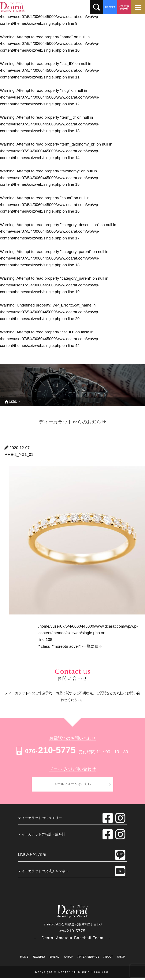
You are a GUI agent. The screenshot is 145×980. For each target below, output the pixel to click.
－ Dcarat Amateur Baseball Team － (72, 940)
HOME (24, 958)
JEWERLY (39, 958)
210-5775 (45, 750)
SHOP (121, 958)
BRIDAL (54, 958)
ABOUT (108, 958)
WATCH (68, 958)
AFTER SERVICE (88, 958)
